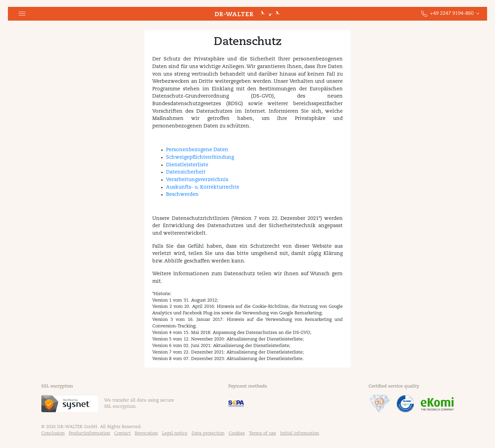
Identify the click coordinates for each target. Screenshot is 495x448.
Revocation (146, 434)
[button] (22, 14)
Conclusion (53, 434)
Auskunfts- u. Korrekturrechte (203, 187)
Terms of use (262, 434)
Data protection (208, 434)
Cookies (237, 434)
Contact (122, 434)
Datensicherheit (186, 172)
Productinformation (89, 434)
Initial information (300, 434)
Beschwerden (182, 195)
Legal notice (175, 434)
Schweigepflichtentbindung (200, 158)
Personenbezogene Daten (197, 150)
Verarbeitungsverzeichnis (197, 180)
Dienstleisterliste (187, 165)
